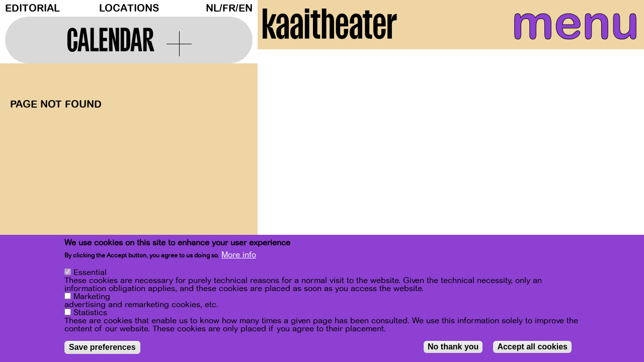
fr (229, 8)
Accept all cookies (532, 347)
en (246, 8)
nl (213, 8)
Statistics (90, 313)
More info (239, 255)
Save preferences (102, 347)
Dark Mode (199, 8)
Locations (129, 8)
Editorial (32, 8)
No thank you (453, 347)
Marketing (92, 297)
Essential (90, 273)
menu (554, 30)
